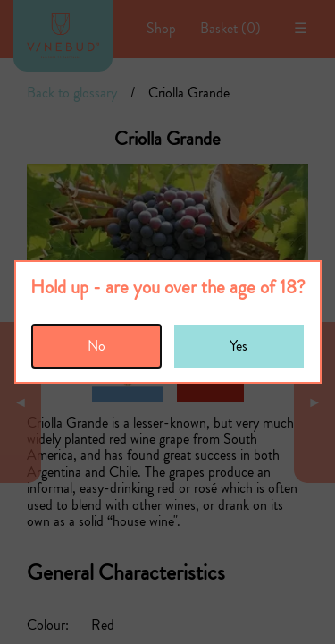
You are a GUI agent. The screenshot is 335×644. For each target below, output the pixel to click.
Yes (239, 346)
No (96, 346)
